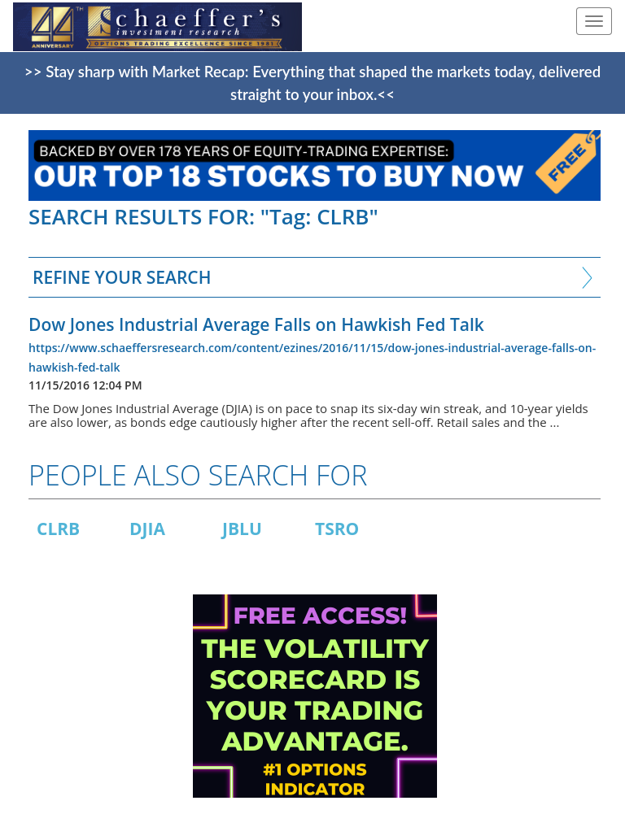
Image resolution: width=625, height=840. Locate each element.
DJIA (147, 529)
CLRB (58, 529)
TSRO (337, 529)
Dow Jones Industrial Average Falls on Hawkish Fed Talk (256, 324)
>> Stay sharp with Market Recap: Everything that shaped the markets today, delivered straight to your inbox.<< (312, 83)
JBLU (242, 529)
